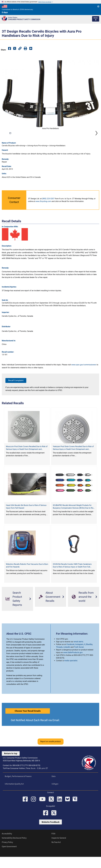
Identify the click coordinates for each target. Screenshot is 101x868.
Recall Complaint (16, 392)
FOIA (53, 846)
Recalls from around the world (83, 609)
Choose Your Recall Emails (28, 723)
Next (96, 139)
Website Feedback (51, 834)
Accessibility (7, 846)
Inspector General (59, 850)
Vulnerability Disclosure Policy (14, 850)
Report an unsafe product (50, 753)
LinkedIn (67, 659)
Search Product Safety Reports (14, 611)
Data (53, 788)
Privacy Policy (7, 854)
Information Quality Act (14, 796)
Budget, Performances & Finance (18, 788)
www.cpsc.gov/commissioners (84, 377)
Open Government (9, 859)
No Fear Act (56, 854)
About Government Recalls (49, 609)
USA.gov (55, 796)
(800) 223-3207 (48, 210)
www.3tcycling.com (43, 213)
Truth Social (79, 659)
